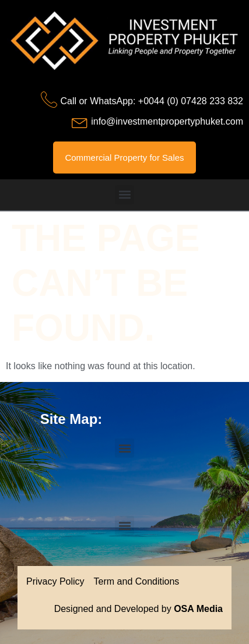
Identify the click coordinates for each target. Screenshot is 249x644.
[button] (124, 195)
